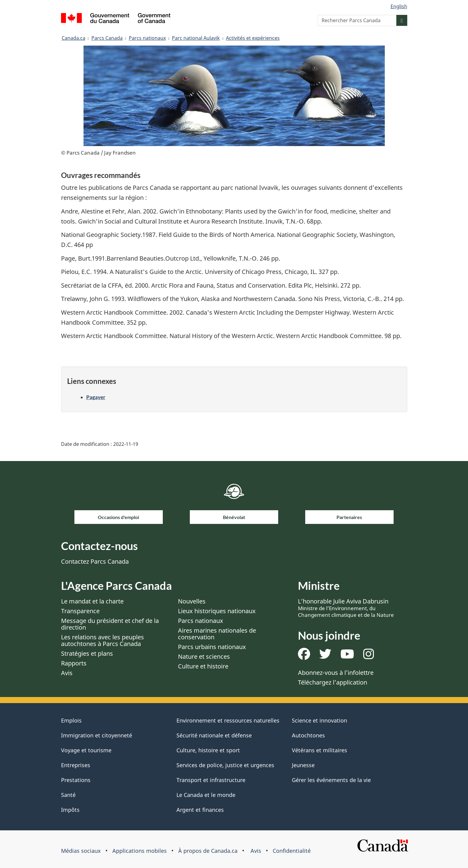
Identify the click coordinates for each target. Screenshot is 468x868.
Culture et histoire (203, 666)
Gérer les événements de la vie (331, 780)
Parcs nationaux (147, 38)
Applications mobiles (140, 851)
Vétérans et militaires (319, 750)
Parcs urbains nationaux (212, 647)
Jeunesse (303, 765)
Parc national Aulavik (196, 38)
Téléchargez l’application (333, 682)
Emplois (71, 720)
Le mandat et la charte (92, 601)
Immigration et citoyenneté (97, 735)
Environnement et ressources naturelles (228, 720)
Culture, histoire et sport (208, 750)
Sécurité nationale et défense (214, 735)
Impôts (70, 810)
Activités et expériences (253, 38)
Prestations (76, 780)
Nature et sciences (204, 656)
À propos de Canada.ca (208, 851)
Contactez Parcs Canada (95, 561)
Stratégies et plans (87, 653)
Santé (68, 795)
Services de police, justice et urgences (225, 765)
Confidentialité (292, 851)
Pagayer (96, 397)
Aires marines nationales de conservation (217, 634)
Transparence (80, 611)
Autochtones (308, 735)
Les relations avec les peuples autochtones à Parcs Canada (102, 640)
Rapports (74, 663)
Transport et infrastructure (211, 780)
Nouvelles (192, 601)
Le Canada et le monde (206, 795)
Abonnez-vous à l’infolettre (336, 673)
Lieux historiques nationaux (217, 611)
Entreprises (76, 765)
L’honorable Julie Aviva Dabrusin (346, 608)
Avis (67, 673)
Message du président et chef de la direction (110, 624)
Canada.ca (73, 38)
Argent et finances (200, 810)
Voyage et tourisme (86, 750)
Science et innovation (319, 720)
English (399, 6)
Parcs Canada (107, 38)
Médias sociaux (81, 851)
